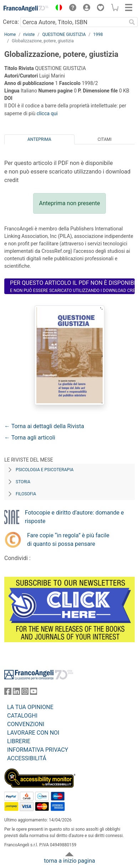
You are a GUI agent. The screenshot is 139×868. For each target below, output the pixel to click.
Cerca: (11, 22)
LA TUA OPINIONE (30, 707)
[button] (57, 9)
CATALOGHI (22, 716)
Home (10, 34)
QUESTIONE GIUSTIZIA (64, 34)
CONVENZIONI (26, 724)
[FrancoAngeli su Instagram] (25, 693)
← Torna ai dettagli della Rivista (44, 426)
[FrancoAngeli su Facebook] (8, 693)
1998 (98, 34)
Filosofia (26, 494)
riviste (29, 34)
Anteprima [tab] (39, 139)
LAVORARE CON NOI (33, 733)
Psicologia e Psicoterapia (45, 470)
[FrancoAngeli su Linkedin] (16, 693)
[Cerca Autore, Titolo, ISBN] (73, 22)
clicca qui (47, 113)
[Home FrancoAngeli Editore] (26, 9)
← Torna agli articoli (30, 438)
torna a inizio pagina (69, 861)
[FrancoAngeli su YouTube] (34, 693)
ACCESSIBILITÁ (27, 758)
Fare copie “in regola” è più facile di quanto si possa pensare (68, 540)
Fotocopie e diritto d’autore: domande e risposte (74, 517)
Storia (23, 482)
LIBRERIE (19, 741)
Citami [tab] (105, 139)
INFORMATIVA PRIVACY (38, 750)
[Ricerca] (132, 22)
